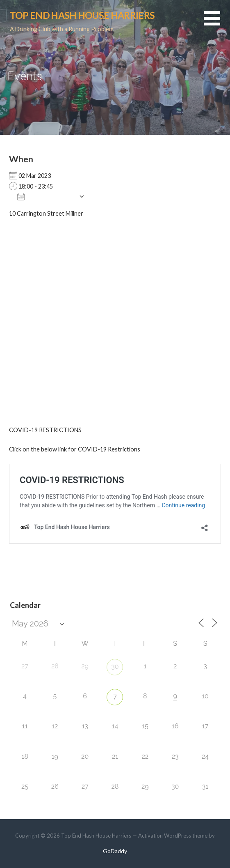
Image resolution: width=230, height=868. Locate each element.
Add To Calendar (46, 196)
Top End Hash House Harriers (82, 15)
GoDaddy (115, 851)
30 (115, 667)
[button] (217, 23)
